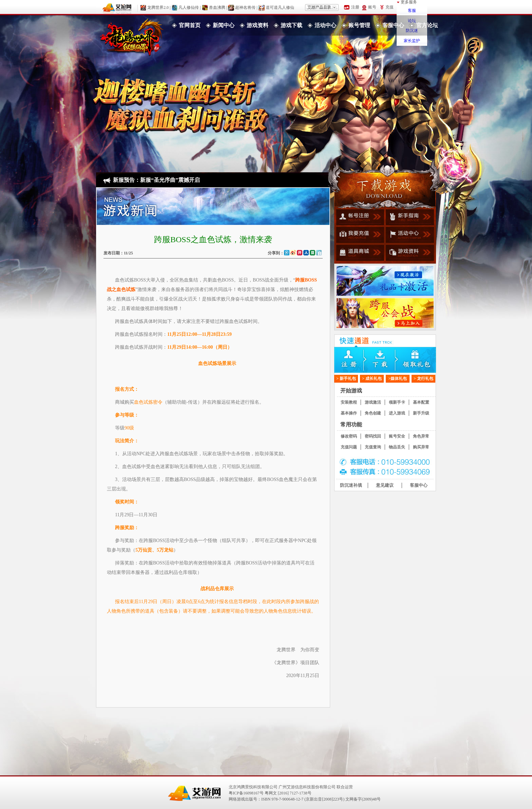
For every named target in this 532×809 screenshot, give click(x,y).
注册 (351, 360)
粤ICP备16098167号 (246, 793)
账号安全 (397, 436)
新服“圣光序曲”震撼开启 (170, 180)
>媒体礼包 (398, 379)
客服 (412, 11)
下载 (385, 360)
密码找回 (373, 436)
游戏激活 (373, 402)
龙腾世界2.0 (158, 7)
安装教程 (349, 402)
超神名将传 (245, 7)
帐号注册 (359, 218)
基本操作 (349, 413)
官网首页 (190, 25)
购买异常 (421, 447)
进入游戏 (397, 413)
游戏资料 (258, 25)
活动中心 (325, 25)
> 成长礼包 (372, 379)
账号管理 (359, 25)
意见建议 (385, 485)
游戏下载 (291, 25)
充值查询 (373, 447)
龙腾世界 (132, 36)
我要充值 (359, 236)
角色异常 (421, 436)
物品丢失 (397, 447)
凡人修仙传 (189, 7)
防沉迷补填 (351, 485)
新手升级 (421, 413)
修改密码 (349, 436)
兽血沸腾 (217, 7)
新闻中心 (224, 25)
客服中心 (393, 25)
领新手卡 (397, 402)
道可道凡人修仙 (280, 7)
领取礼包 (419, 360)
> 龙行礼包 (423, 379)
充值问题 (349, 447)
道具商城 (359, 253)
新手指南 (409, 218)
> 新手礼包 (346, 379)
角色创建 (373, 413)
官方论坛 (427, 25)
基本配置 (421, 402)
